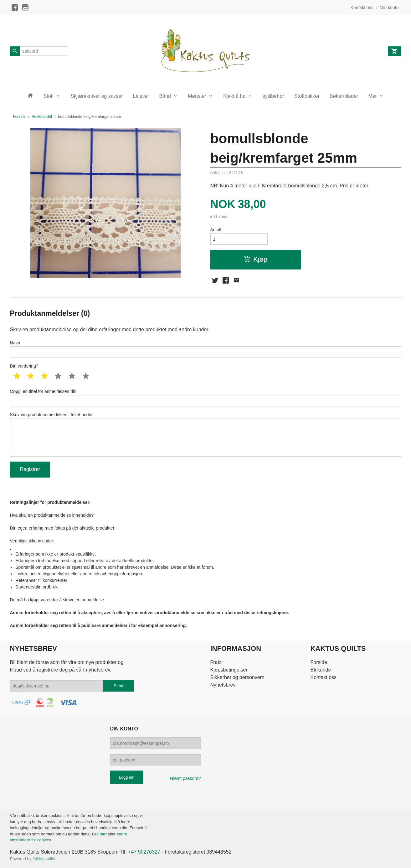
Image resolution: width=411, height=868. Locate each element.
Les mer (100, 834)
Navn (206, 349)
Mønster (197, 96)
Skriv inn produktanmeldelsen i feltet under (206, 434)
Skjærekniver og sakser (97, 96)
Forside (19, 117)
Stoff (49, 96)
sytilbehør (273, 96)
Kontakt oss (324, 677)
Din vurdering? (24, 366)
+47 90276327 (144, 852)
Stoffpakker (307, 96)
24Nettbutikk (44, 859)
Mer (372, 96)
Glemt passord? (185, 778)
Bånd (165, 96)
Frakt (216, 662)
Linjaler (141, 96)
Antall (216, 230)
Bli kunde (321, 670)
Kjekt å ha (234, 96)
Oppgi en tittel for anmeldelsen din (206, 398)
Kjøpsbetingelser (229, 670)
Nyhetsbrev (223, 685)
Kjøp (256, 259)
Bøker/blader (344, 96)
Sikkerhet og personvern (237, 677)
